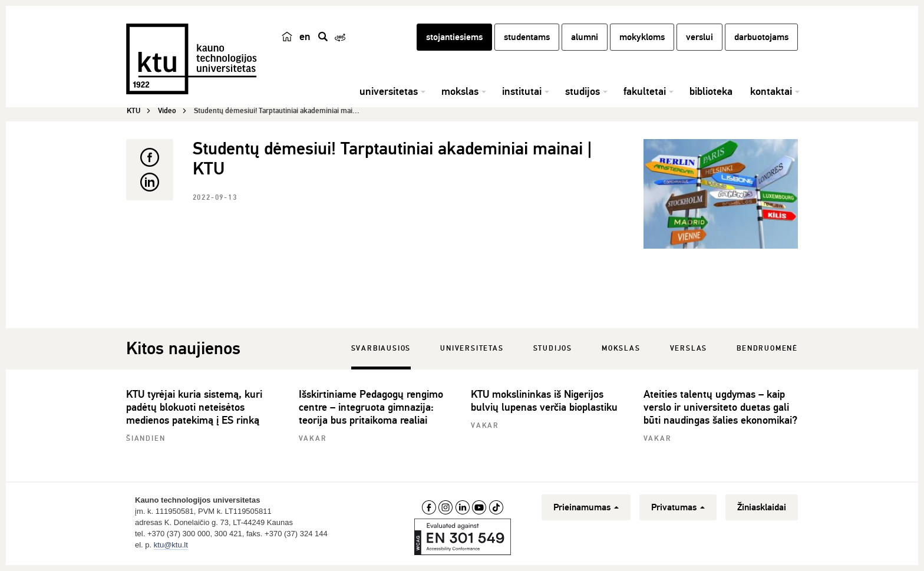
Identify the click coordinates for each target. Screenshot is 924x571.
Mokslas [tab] (621, 349)
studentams (527, 37)
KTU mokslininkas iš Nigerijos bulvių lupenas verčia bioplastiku (544, 401)
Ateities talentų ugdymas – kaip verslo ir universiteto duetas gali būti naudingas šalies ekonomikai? (720, 407)
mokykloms (642, 37)
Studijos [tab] (553, 349)
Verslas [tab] (689, 349)
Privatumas (678, 507)
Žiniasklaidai (762, 507)
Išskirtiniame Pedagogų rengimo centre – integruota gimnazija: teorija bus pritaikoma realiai (371, 407)
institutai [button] (522, 91)
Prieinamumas (586, 507)
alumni (585, 37)
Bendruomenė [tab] (767, 349)
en (305, 37)
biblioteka (711, 91)
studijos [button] (583, 91)
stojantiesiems (454, 37)
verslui (699, 37)
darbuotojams (761, 37)
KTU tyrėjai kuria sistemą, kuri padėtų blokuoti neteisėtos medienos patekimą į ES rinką (194, 407)
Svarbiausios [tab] (381, 349)
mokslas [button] (460, 91)
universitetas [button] (389, 91)
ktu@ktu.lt (171, 545)
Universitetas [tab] (472, 349)
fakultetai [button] (645, 91)
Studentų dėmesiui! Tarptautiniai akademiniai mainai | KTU (392, 159)
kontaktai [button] (771, 91)
